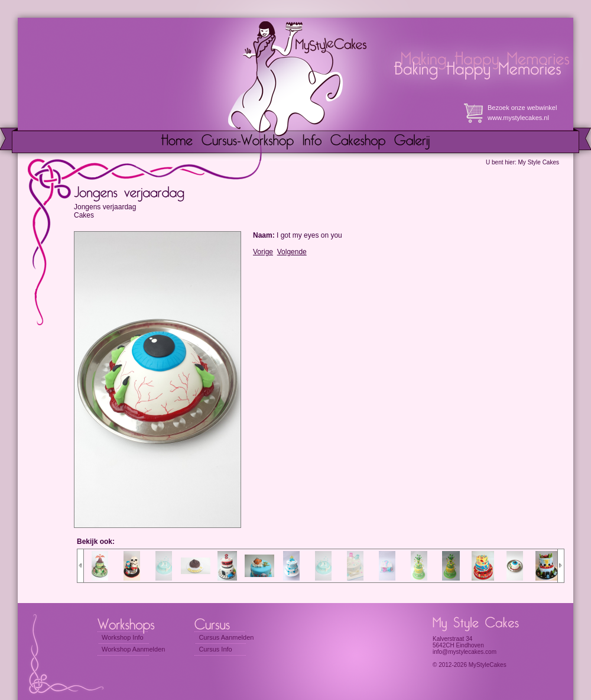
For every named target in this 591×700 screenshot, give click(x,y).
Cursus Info (215, 649)
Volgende (292, 252)
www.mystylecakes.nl (518, 118)
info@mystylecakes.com (465, 652)
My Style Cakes (539, 162)
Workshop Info (123, 637)
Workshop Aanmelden (133, 649)
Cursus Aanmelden (226, 637)
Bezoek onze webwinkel (522, 108)
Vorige (263, 252)
